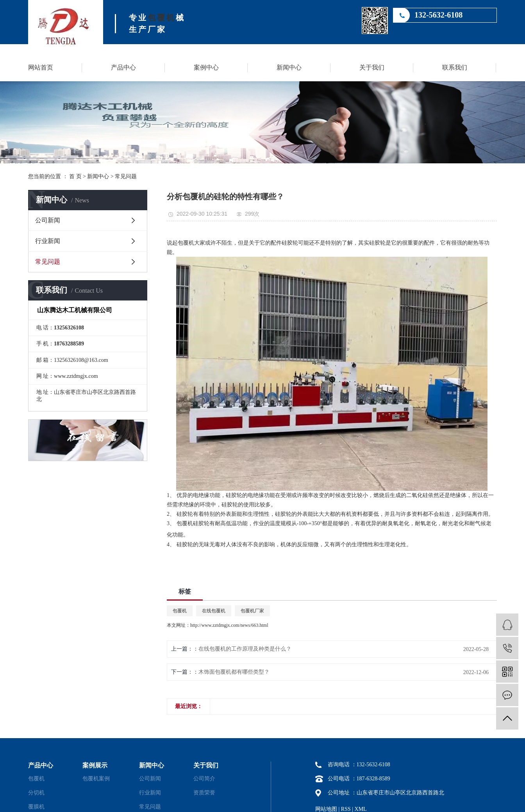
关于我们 (372, 67)
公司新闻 (48, 220)
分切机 (36, 793)
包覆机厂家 (252, 611)
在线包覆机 (214, 611)
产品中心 (123, 67)
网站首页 (41, 67)
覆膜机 (36, 807)
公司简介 (204, 779)
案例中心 (206, 67)
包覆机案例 (96, 779)
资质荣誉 (204, 793)
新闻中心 (289, 67)
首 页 (75, 176)
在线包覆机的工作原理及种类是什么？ (245, 649)
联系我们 (455, 67)
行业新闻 (48, 241)
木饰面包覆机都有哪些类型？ (234, 672)
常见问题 (126, 176)
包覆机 (162, 18)
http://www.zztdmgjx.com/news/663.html (229, 625)
